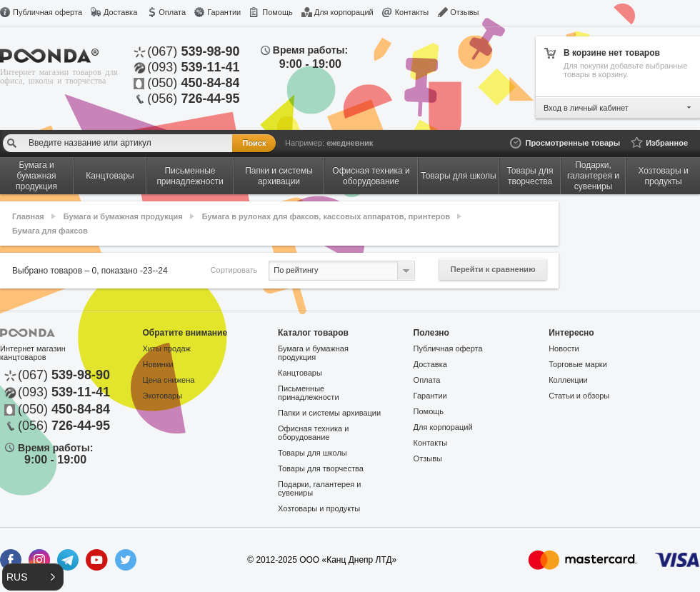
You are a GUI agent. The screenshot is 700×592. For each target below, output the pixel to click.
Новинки (158, 364)
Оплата (172, 12)
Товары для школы (312, 453)
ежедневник (350, 143)
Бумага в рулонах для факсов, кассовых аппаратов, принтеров (326, 216)
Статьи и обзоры (579, 396)
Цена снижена (169, 380)
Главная (28, 216)
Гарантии (224, 12)
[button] (33, 577)
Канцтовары (300, 373)
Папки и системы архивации (329, 413)
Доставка (120, 12)
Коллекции (568, 380)
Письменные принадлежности (308, 393)
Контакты (412, 12)
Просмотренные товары (572, 143)
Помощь (277, 12)
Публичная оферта (47, 12)
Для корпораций (344, 12)
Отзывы (464, 12)
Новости (564, 348)
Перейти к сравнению (493, 269)
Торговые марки (578, 364)
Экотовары (163, 396)
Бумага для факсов (50, 231)
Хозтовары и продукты (319, 508)
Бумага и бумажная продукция (123, 216)
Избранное (667, 143)
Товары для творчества (321, 468)
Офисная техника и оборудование (313, 433)
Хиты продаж (167, 348)
